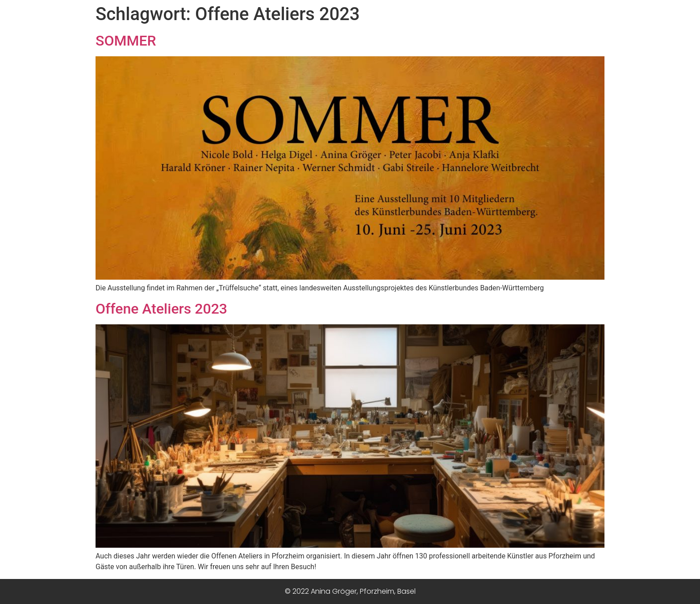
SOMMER (126, 41)
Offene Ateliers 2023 (161, 309)
